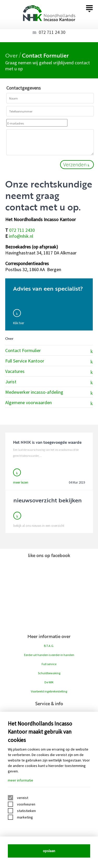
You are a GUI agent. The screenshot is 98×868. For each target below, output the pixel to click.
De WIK (49, 682)
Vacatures (49, 372)
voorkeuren (26, 804)
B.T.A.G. (49, 646)
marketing (25, 817)
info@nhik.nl (21, 236)
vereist (23, 798)
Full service (49, 664)
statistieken (26, 811)
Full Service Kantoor (49, 361)
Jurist (49, 382)
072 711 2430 (22, 230)
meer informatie (21, 780)
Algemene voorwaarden (49, 403)
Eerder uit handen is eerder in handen (49, 655)
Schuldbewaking (49, 673)
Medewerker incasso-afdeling (49, 392)
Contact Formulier (49, 351)
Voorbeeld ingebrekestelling (49, 691)
